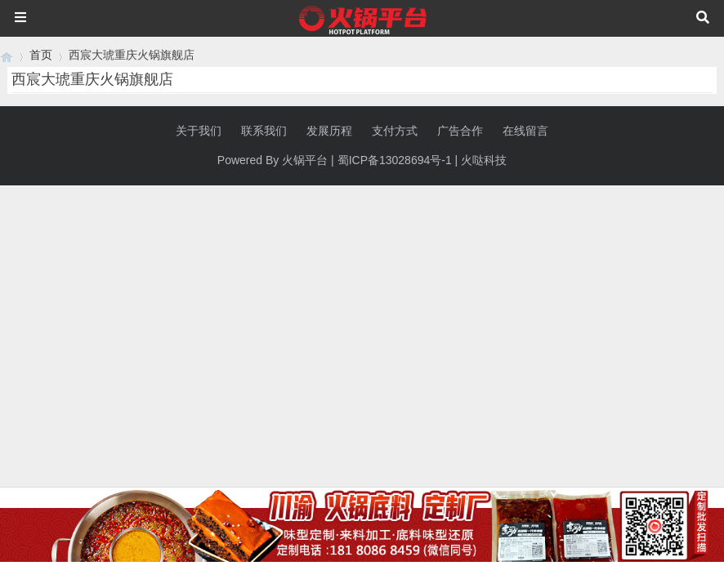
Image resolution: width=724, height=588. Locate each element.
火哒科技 (484, 160)
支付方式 (395, 131)
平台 (316, 160)
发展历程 (329, 131)
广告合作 (460, 131)
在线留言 (525, 131)
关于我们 (199, 131)
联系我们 (264, 131)
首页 (41, 55)
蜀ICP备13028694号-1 (395, 160)
